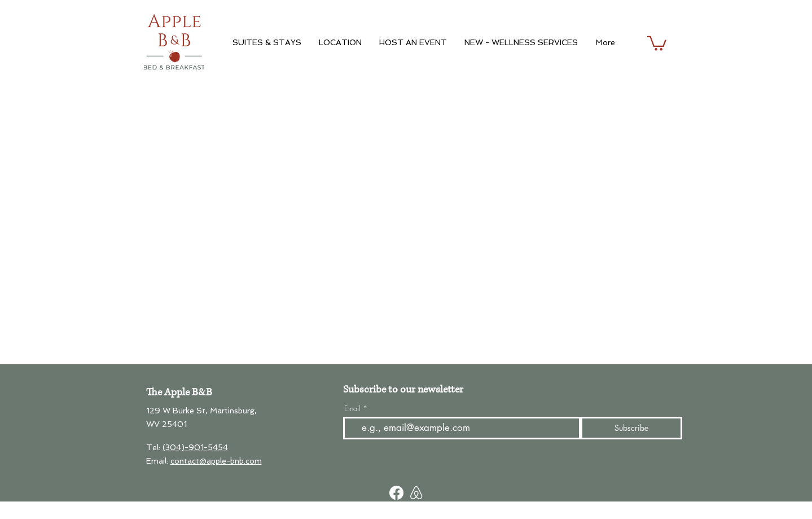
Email (352, 409)
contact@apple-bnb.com (216, 461)
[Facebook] (396, 493)
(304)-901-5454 (195, 447)
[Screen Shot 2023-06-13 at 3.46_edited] (416, 493)
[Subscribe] (631, 428)
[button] (657, 43)
